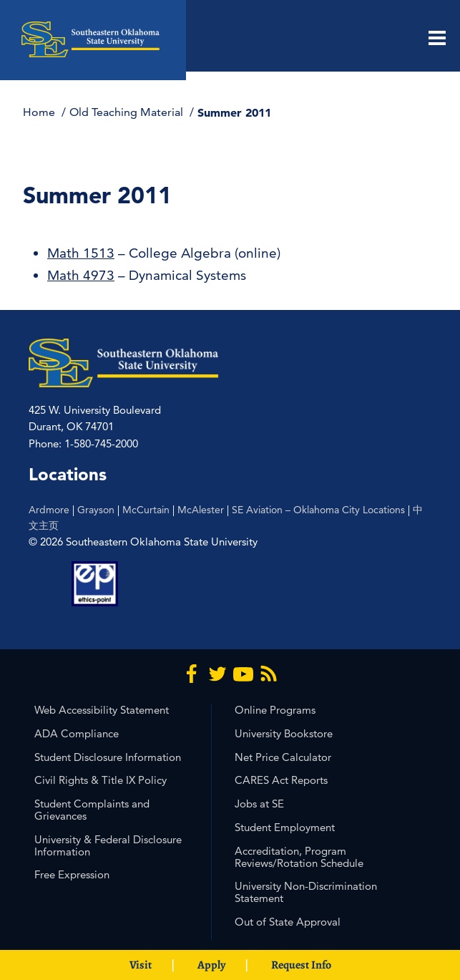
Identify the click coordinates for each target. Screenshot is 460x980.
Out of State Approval (288, 922)
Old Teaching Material (128, 112)
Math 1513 (81, 253)
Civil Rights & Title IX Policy (101, 780)
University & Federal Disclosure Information (108, 845)
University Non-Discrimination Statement (306, 892)
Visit (141, 965)
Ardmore (49, 510)
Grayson (96, 510)
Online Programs (275, 710)
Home (40, 112)
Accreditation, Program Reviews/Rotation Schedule (299, 857)
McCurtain (146, 510)
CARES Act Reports (281, 780)
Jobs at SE (259, 804)
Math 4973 (81, 275)
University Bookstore (284, 733)
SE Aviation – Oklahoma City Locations (318, 510)
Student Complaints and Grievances (92, 810)
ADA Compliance (77, 733)
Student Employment (285, 827)
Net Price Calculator (283, 757)
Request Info (301, 965)
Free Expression (72, 874)
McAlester (201, 510)
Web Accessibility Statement (102, 710)
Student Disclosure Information (108, 757)
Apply (211, 965)
